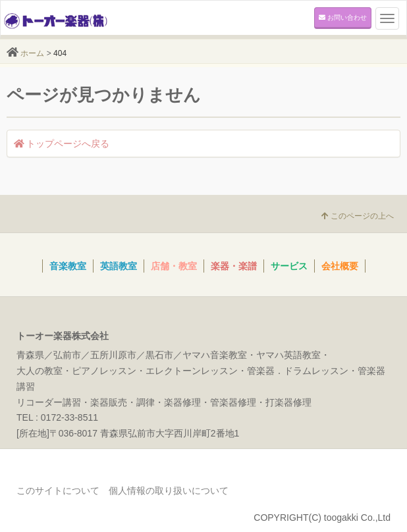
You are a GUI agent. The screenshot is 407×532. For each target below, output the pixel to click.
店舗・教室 (174, 266)
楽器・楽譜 (234, 266)
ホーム (32, 53)
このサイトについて (58, 491)
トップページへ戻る (62, 144)
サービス (289, 266)
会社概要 (340, 266)
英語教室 (119, 266)
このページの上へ (358, 216)
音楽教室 (68, 266)
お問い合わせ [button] (343, 17)
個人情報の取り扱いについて (169, 491)
